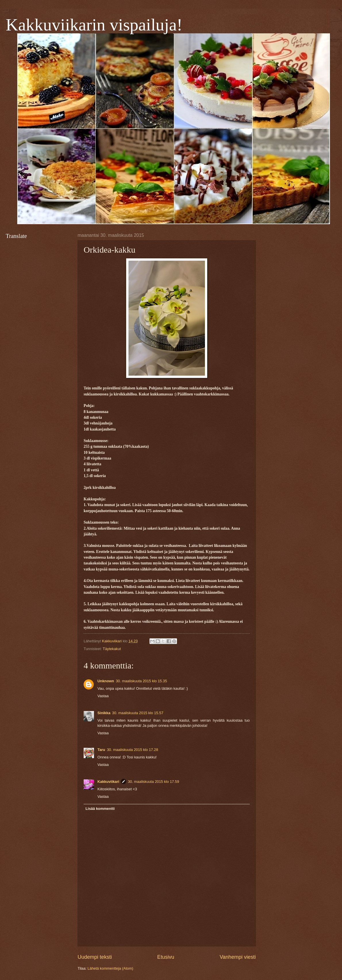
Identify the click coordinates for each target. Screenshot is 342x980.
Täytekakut (112, 649)
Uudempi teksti (95, 957)
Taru (101, 750)
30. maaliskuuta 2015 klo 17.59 (153, 782)
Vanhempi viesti (238, 957)
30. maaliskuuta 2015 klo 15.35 (141, 681)
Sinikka (104, 713)
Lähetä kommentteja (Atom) (111, 968)
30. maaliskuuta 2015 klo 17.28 (132, 750)
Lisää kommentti (100, 809)
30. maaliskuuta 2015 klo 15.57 (138, 713)
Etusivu (166, 957)
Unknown (106, 681)
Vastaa (103, 696)
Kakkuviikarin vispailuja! (94, 25)
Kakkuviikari (108, 782)
